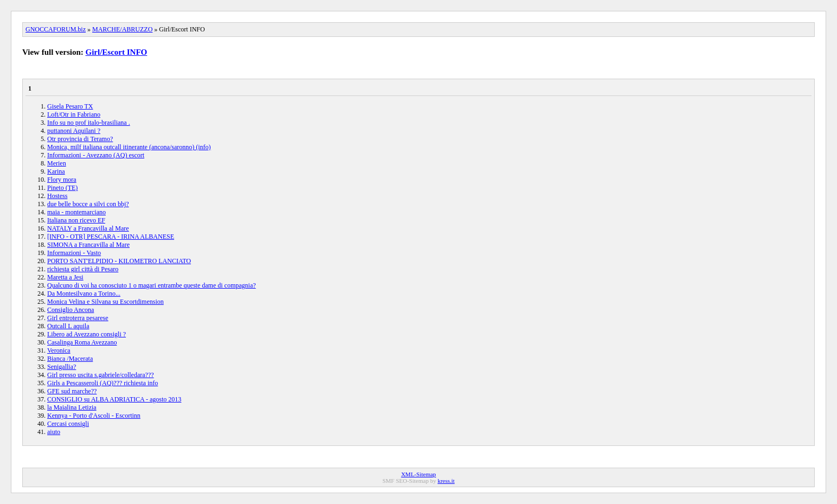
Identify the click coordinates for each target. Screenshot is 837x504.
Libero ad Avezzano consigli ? (87, 334)
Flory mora (62, 180)
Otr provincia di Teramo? (80, 139)
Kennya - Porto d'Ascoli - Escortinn (94, 416)
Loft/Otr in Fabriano (74, 114)
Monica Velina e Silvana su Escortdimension (106, 302)
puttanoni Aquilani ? (74, 131)
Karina (56, 171)
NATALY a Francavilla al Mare (88, 228)
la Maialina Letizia (72, 407)
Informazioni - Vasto (74, 253)
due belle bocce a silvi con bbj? (88, 204)
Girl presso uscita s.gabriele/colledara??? (101, 375)
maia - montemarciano (76, 212)
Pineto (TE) (62, 188)
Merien (57, 163)
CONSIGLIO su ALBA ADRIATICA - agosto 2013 (114, 399)
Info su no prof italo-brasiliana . (89, 123)
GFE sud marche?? (72, 391)
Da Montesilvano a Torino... (84, 294)
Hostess (57, 196)
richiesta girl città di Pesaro (83, 269)
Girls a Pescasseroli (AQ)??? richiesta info (103, 383)
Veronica (59, 350)
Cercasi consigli (68, 424)
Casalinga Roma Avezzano (82, 342)
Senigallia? (62, 367)
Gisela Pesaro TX (70, 106)
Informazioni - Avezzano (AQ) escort (96, 155)
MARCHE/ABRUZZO (122, 29)
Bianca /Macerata (70, 359)
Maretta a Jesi (65, 277)
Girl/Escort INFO (117, 52)
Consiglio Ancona (71, 310)
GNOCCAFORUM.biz (56, 29)
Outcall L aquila (68, 326)
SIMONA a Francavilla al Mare (88, 245)
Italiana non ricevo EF (76, 220)
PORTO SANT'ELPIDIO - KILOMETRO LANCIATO (119, 261)
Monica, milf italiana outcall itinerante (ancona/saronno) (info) (129, 147)
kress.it (446, 481)
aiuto (54, 432)
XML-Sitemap (418, 474)
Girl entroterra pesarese (78, 318)
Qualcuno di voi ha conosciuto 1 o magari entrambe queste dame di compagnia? (152, 285)
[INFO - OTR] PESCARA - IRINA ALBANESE (111, 237)
